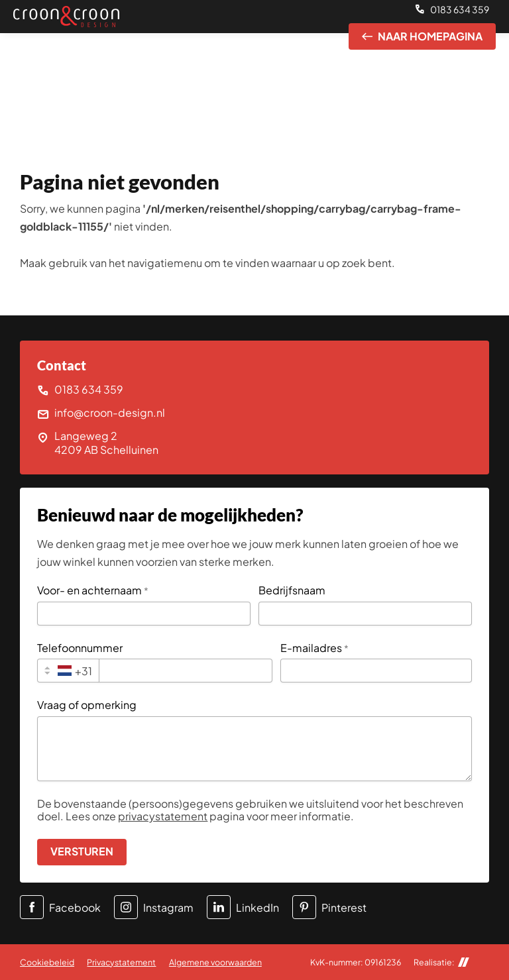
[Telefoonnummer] (186, 671)
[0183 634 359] (452, 10)
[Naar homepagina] (422, 36)
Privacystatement (121, 962)
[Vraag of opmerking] (254, 749)
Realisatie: (441, 962)
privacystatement (163, 816)
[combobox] (68, 671)
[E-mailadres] (376, 671)
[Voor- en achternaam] (144, 614)
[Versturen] (82, 852)
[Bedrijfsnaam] (365, 614)
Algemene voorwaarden (215, 962)
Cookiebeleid (47, 962)
